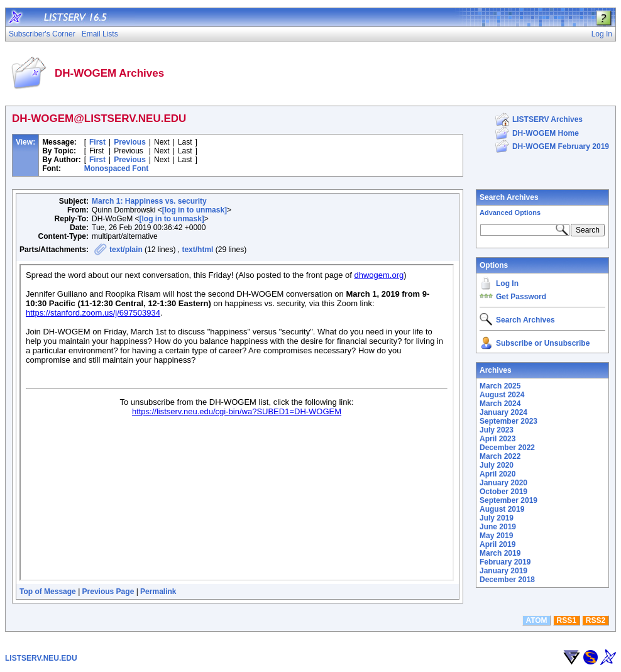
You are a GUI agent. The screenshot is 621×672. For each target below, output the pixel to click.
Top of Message (48, 592)
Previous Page (108, 592)
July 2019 (497, 518)
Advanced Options (510, 212)
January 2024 (503, 412)
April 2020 (497, 474)
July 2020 (497, 465)
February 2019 (505, 562)
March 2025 (500, 386)
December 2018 (507, 580)
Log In (507, 284)
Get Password (521, 297)
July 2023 (497, 430)
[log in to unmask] (195, 210)
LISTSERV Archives (547, 119)
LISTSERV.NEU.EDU (41, 658)
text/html (197, 250)
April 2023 (497, 439)
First (97, 142)
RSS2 (596, 620)
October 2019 (503, 492)
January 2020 (503, 483)
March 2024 (500, 404)
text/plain (126, 250)
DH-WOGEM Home (546, 133)
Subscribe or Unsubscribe (543, 343)
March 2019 (500, 553)
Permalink (158, 592)
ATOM (536, 620)
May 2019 (496, 536)
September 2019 (508, 500)
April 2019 (497, 544)
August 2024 (502, 395)
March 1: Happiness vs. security (149, 201)
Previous (130, 142)
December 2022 (507, 448)
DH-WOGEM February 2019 (561, 146)
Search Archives (509, 197)
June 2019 (498, 527)
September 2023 (508, 421)
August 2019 (502, 509)
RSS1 (567, 620)
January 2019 (503, 571)
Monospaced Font (117, 168)
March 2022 (500, 456)
